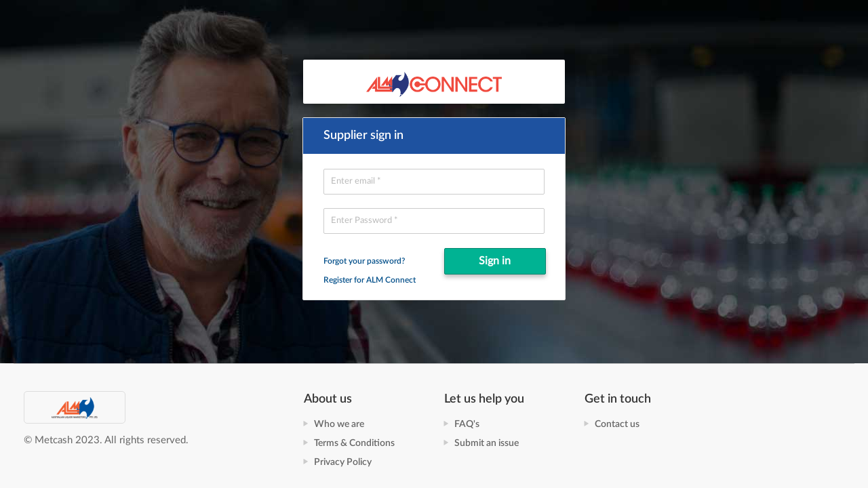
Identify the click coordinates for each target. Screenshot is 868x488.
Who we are (339, 424)
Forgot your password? (364, 261)
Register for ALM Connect (370, 280)
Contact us (617, 424)
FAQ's (467, 424)
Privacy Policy (343, 462)
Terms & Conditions (354, 443)
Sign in (495, 261)
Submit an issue (487, 443)
